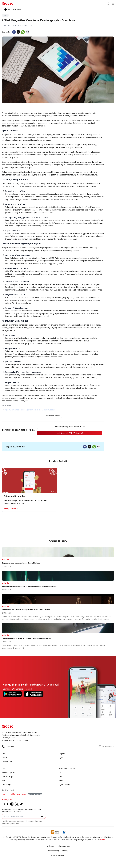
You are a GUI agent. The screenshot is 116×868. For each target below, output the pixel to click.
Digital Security (64, 785)
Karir (60, 776)
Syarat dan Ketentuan (67, 768)
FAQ (60, 772)
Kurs (3, 781)
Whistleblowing (53, 851)
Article (61, 781)
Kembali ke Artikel (13, 10)
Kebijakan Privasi (64, 846)
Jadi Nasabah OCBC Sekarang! (70, 433)
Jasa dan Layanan (8, 772)
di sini (103, 840)
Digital (61, 758)
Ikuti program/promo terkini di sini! (70, 427)
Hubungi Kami (7, 799)
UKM (4, 753)
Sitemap (65, 851)
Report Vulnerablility (58, 855)
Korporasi (62, 753)
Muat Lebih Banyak (53, 416)
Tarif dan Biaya (7, 776)
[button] (42, 816)
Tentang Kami (7, 762)
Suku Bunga (6, 785)
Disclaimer (50, 846)
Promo (4, 768)
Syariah (5, 758)
